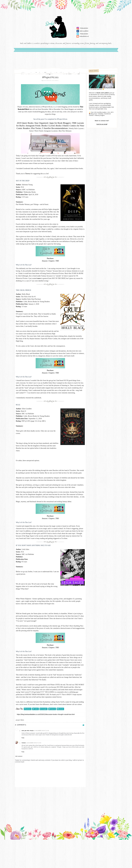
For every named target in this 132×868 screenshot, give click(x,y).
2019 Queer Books (28, 124)
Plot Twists (60, 129)
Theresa (29, 180)
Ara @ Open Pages (29, 759)
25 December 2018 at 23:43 (43, 759)
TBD (56, 270)
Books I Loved (59, 127)
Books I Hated (73, 127)
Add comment (20, 785)
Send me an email (101, 125)
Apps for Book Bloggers (63, 124)
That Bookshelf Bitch (27, 110)
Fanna (25, 771)
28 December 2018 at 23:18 (35, 771)
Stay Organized (44, 124)
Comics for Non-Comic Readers (39, 129)
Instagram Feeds (44, 127)
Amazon (44, 270)
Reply (24, 766)
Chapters (51, 270)
